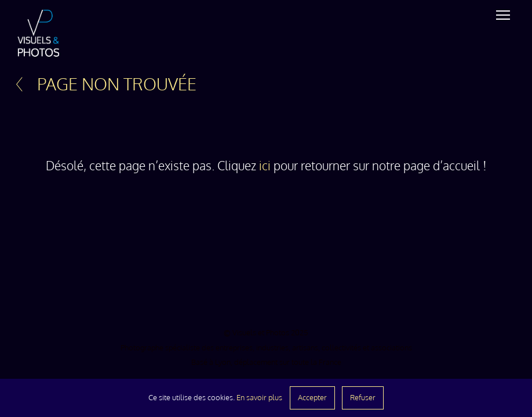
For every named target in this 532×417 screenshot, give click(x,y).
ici (265, 166)
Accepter (312, 397)
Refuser (363, 397)
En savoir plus (259, 397)
